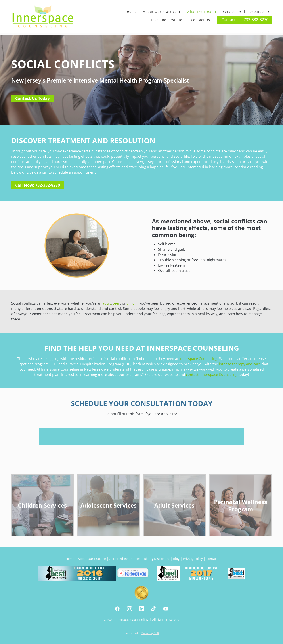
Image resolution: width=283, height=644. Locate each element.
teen (117, 303)
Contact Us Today (33, 98)
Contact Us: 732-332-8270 (245, 19)
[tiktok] (154, 609)
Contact (212, 559)
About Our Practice (162, 12)
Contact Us (201, 20)
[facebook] (117, 609)
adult (107, 303)
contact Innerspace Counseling (212, 375)
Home (132, 12)
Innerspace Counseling (198, 359)
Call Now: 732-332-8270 (38, 185)
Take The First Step (168, 20)
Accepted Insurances (125, 559)
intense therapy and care (240, 364)
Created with (142, 633)
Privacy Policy (193, 559)
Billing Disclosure (157, 559)
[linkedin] (142, 609)
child (131, 303)
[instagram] (129, 609)
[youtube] (166, 609)
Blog (176, 559)
